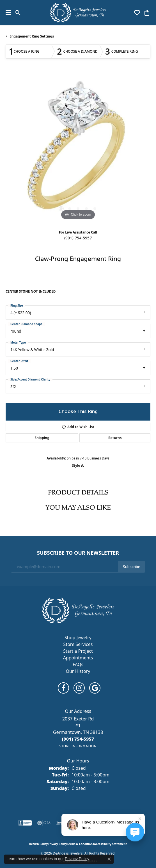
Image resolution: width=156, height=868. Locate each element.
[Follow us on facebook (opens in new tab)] (63, 688)
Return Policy (38, 844)
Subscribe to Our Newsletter (78, 553)
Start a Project (78, 651)
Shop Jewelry (78, 638)
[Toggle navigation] (7, 13)
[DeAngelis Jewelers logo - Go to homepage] (78, 13)
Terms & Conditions (80, 844)
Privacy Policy (57, 844)
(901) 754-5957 (78, 238)
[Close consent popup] (109, 859)
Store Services (78, 644)
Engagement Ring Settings (32, 36)
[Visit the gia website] (44, 823)
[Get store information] (78, 746)
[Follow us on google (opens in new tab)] (95, 688)
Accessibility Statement (110, 844)
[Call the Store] (78, 739)
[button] (18, 13)
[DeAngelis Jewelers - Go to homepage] (78, 610)
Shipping (42, 438)
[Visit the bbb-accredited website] (25, 823)
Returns (115, 438)
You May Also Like (78, 507)
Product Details (78, 492)
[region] (78, 149)
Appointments (78, 658)
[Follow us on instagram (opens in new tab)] (79, 688)
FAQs (78, 664)
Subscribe (132, 567)
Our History (78, 671)
